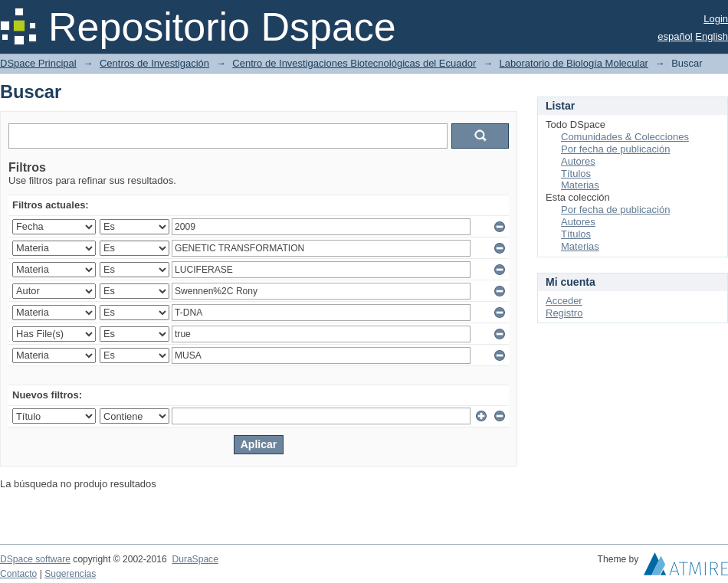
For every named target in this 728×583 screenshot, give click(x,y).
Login (716, 19)
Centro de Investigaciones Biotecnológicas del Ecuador (354, 63)
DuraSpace (195, 559)
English (712, 36)
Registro (564, 313)
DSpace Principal (38, 63)
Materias (580, 185)
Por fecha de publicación (615, 149)
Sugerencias (70, 574)
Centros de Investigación (154, 63)
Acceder (564, 301)
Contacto (18, 574)
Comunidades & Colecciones (625, 137)
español (675, 36)
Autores (578, 161)
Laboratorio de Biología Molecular (574, 63)
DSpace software (35, 559)
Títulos (576, 174)
